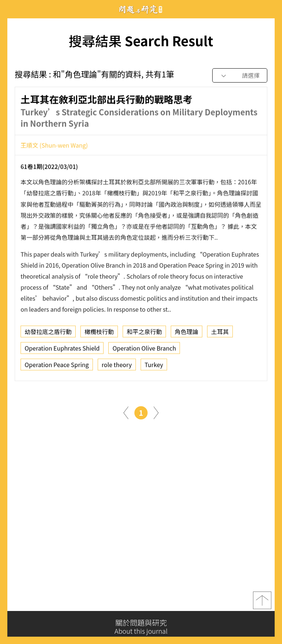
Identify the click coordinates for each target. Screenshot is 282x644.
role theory (117, 366)
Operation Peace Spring (57, 366)
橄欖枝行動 (99, 333)
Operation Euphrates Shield (62, 350)
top (262, 602)
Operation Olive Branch (144, 350)
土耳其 (220, 333)
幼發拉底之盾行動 (48, 333)
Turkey (154, 366)
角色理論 (187, 333)
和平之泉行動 (144, 333)
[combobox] (240, 76)
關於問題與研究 (141, 627)
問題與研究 (141, 9)
